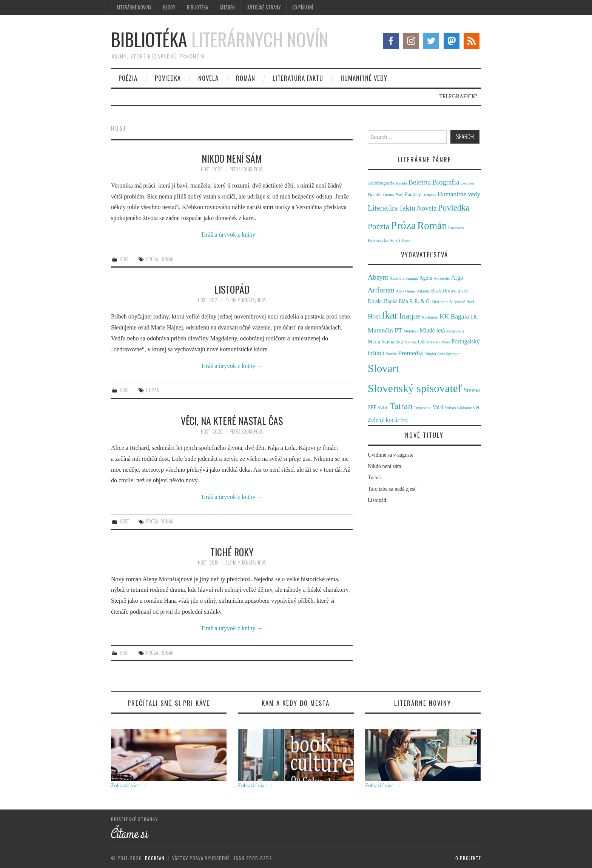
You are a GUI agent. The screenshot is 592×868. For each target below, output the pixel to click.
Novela (208, 78)
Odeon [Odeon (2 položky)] (425, 342)
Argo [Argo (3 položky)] (457, 278)
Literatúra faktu (298, 78)
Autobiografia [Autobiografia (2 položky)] (381, 183)
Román (246, 78)
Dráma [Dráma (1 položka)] (389, 195)
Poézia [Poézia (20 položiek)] (378, 226)
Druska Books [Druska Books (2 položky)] (382, 301)
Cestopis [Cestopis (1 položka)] (468, 183)
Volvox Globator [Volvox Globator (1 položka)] (458, 408)
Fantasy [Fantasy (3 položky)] (413, 195)
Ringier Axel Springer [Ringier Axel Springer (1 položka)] (442, 354)
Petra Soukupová (246, 169)
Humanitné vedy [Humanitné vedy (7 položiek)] (459, 194)
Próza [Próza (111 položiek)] (403, 225)
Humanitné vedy (364, 78)
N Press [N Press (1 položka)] (411, 342)
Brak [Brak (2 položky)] (436, 291)
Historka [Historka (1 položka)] (429, 195)
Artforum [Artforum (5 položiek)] (381, 290)
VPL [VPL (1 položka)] (476, 408)
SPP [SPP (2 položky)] (372, 407)
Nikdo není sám (232, 158)
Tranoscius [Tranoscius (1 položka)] (422, 408)
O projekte (468, 858)
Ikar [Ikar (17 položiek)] (389, 315)
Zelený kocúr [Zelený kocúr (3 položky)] (384, 420)
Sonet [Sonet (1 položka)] (406, 241)
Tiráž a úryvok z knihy (232, 235)
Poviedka (168, 78)
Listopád (232, 289)
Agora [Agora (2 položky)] (426, 278)
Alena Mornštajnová (246, 300)
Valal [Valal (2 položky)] (438, 407)
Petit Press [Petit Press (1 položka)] (442, 342)
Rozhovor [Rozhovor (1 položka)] (456, 228)
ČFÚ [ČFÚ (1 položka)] (405, 421)
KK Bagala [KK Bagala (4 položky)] (454, 316)
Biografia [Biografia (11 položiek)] (446, 182)
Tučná (374, 478)
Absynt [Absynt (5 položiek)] (378, 277)
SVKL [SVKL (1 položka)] (383, 408)
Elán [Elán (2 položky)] (403, 301)
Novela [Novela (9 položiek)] (427, 208)
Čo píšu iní (303, 7)
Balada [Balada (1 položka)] (401, 183)
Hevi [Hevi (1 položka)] (470, 302)
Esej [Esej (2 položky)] (399, 195)
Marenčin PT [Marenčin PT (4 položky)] (385, 330)
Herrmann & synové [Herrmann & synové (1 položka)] (449, 302)
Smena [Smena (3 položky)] (472, 390)
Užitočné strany (264, 7)
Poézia (128, 78)
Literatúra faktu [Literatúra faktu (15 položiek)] (392, 208)
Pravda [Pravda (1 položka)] (391, 354)
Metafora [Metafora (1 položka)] (411, 331)
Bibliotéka (197, 7)
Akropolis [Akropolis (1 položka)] (442, 278)
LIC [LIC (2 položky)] (475, 317)
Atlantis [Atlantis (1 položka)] (423, 291)
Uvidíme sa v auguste (391, 455)
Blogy (169, 7)
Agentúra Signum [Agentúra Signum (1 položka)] (404, 278)
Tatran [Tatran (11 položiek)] (401, 406)
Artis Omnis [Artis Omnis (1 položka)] (406, 291)
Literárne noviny (134, 7)
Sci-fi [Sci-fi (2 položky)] (395, 240)
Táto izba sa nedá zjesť (392, 489)
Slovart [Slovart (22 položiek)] (383, 368)
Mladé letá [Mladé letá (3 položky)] (432, 330)
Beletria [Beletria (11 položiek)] (419, 182)
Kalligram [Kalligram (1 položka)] (430, 317)
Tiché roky (232, 552)
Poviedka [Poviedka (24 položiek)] (454, 208)
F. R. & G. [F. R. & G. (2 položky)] (420, 301)
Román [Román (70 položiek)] (432, 226)
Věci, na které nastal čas (232, 420)
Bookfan (155, 858)
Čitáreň (227, 7)
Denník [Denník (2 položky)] (375, 195)
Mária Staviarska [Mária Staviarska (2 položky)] (385, 342)
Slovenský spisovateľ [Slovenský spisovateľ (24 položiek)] (415, 388)
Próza (152, 259)
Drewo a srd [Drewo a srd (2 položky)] (455, 291)
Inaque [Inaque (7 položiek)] (410, 316)
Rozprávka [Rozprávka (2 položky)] (378, 240)
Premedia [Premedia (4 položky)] (410, 353)
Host (205, 169)
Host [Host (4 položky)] (374, 316)
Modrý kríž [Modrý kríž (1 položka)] (455, 331)
